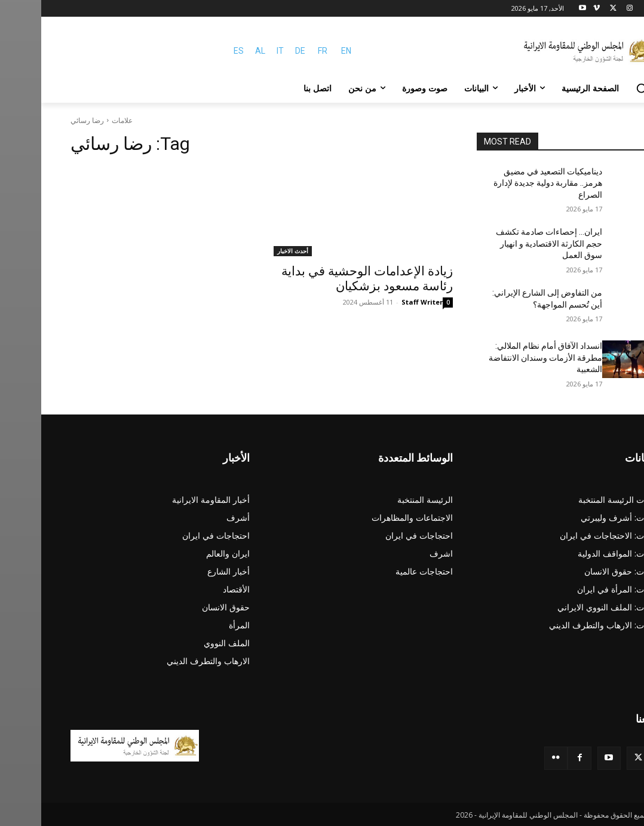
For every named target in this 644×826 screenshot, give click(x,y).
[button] (600, 88)
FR (281, 51)
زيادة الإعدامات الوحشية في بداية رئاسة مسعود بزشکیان (326, 279)
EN (305, 51)
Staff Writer (381, 302)
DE (259, 51)
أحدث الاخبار (252, 251)
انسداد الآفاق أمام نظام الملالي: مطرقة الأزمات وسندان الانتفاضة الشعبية (504, 357)
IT (239, 51)
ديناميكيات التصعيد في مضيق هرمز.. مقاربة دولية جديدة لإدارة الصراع (507, 183)
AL (219, 51)
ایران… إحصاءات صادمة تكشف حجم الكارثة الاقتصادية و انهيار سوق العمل (508, 243)
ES (197, 51)
